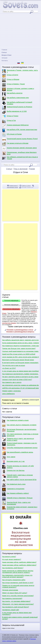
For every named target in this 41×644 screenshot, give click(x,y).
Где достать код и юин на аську (14, 365)
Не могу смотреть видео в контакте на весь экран (20, 377)
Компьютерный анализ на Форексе (17, 108)
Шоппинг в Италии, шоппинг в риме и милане (18, 89)
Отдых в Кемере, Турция (13, 85)
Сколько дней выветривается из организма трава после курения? (20, 351)
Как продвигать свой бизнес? (13, 568)
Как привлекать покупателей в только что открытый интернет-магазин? (17, 576)
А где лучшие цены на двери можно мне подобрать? (20, 371)
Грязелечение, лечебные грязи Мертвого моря (19, 153)
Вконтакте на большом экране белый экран (18, 360)
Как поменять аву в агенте (12, 382)
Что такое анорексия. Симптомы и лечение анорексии (20, 435)
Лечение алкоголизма (10, 590)
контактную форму (9, 323)
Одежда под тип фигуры (13, 471)
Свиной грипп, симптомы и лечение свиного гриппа (17, 476)
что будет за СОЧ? (9, 368)
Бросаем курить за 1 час (13, 462)
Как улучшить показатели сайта (14, 580)
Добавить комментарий (30, 400)
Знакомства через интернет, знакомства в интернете (20, 508)
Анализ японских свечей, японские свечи (19, 149)
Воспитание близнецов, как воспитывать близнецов (19, 430)
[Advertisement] (20, 30)
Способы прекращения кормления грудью (20, 449)
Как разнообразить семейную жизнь (18, 453)
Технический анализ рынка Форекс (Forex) (20, 140)
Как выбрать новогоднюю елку (16, 99)
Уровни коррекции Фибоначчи (15, 126)
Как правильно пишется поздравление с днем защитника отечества (20, 346)
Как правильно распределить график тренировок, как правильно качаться (20, 374)
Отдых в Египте (10, 76)
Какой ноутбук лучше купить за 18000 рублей (19, 354)
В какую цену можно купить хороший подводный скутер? (20, 618)
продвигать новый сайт (11, 610)
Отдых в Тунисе (10, 117)
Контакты (5, 61)
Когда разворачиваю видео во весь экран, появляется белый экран (20, 343)
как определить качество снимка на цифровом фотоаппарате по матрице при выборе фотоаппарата (20, 385)
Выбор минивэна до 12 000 (14, 112)
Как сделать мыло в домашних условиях (19, 426)
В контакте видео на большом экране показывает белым (20, 363)
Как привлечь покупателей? (12, 598)
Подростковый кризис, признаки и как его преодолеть (20, 444)
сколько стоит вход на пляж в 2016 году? (17, 380)
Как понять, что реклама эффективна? (16, 601)
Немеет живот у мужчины (11, 391)
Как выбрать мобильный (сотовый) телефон (17, 103)
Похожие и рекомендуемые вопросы (20, 332)
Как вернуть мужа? (9, 557)
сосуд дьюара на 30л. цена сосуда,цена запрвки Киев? (20, 357)
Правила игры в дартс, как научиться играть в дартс (18, 439)
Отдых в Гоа (9, 121)
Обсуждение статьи (12, 187)
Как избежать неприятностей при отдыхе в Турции (20, 158)
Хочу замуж (9, 458)
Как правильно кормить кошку (15, 421)
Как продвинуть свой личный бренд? (16, 607)
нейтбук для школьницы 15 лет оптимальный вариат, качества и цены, (20, 388)
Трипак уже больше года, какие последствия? (19, 348)
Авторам (4, 58)
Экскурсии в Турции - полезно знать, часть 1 (20, 71)
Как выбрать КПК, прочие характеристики (20, 130)
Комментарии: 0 (14, 186)
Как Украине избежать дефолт (16, 494)
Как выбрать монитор (12, 94)
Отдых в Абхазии (11, 80)
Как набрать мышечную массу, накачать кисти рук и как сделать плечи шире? (20, 340)
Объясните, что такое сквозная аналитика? (18, 604)
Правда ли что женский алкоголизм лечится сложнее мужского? (18, 586)
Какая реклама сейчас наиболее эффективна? (19, 562)
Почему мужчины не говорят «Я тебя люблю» (18, 467)
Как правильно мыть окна (14, 485)
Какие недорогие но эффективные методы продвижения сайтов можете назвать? (18, 572)
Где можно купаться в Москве (15, 144)
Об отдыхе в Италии (12, 135)
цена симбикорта (8, 394)
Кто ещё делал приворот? (12, 559)
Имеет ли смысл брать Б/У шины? (15, 593)
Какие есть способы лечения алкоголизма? (18, 596)
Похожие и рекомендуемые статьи (20, 330)
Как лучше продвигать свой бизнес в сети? (18, 583)
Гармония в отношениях (13, 490)
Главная (4, 50)
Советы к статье (26, 186)
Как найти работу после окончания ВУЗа (19, 480)
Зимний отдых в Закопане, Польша (17, 499)
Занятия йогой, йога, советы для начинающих (16, 503)
